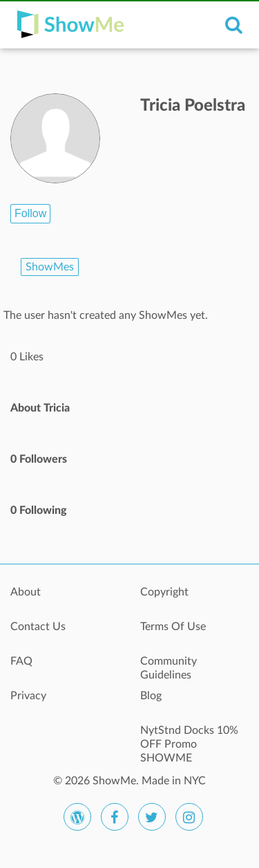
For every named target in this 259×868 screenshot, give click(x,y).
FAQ (21, 661)
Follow (30, 213)
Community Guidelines (169, 668)
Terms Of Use (173, 627)
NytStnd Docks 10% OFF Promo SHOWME (189, 738)
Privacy (28, 696)
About (26, 592)
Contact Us (38, 627)
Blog (151, 696)
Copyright (164, 592)
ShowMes (50, 267)
